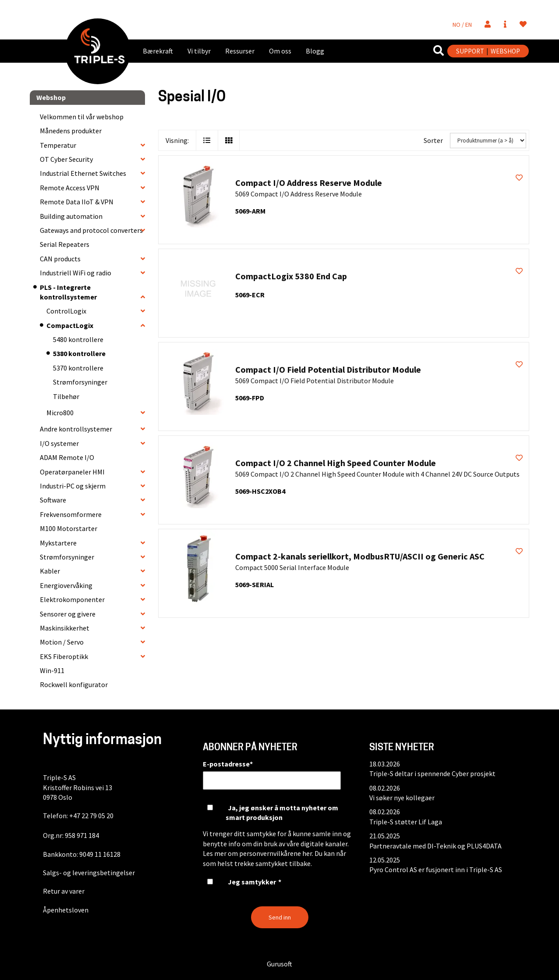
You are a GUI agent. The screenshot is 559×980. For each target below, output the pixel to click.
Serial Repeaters (65, 244)
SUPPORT (470, 51)
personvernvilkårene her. (276, 853)
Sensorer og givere (68, 614)
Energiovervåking (66, 585)
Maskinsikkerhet (65, 628)
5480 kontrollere (78, 339)
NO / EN (462, 25)
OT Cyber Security (66, 159)
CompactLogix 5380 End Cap (291, 276)
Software (53, 500)
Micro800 (60, 413)
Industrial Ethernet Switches (83, 173)
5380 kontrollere (79, 353)
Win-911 (52, 670)
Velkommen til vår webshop (82, 117)
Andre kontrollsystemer (76, 429)
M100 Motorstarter (69, 528)
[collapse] (143, 145)
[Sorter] (488, 141)
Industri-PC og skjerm (73, 486)
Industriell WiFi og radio (76, 273)
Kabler (50, 571)
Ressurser (240, 51)
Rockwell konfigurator (74, 684)
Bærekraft (158, 51)
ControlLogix (66, 311)
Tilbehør (66, 396)
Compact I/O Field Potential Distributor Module (328, 369)
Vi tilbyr (199, 51)
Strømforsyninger (80, 382)
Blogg (315, 51)
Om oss (280, 51)
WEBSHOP (505, 51)
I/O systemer (59, 443)
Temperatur (58, 145)
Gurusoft (279, 964)
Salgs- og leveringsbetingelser (89, 873)
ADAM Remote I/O (67, 457)
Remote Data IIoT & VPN (77, 202)
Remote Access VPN (70, 188)
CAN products (60, 259)
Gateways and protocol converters (91, 230)
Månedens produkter (71, 131)
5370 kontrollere (78, 368)
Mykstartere (58, 543)
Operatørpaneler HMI (72, 472)
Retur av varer (64, 891)
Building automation (71, 216)
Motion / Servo (62, 642)
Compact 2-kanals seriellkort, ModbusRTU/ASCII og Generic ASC (360, 556)
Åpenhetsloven (66, 910)
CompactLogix (70, 325)
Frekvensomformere (71, 514)
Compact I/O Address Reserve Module (309, 183)
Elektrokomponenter (72, 599)
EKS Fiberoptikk (64, 656)
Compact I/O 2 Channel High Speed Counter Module (336, 463)
